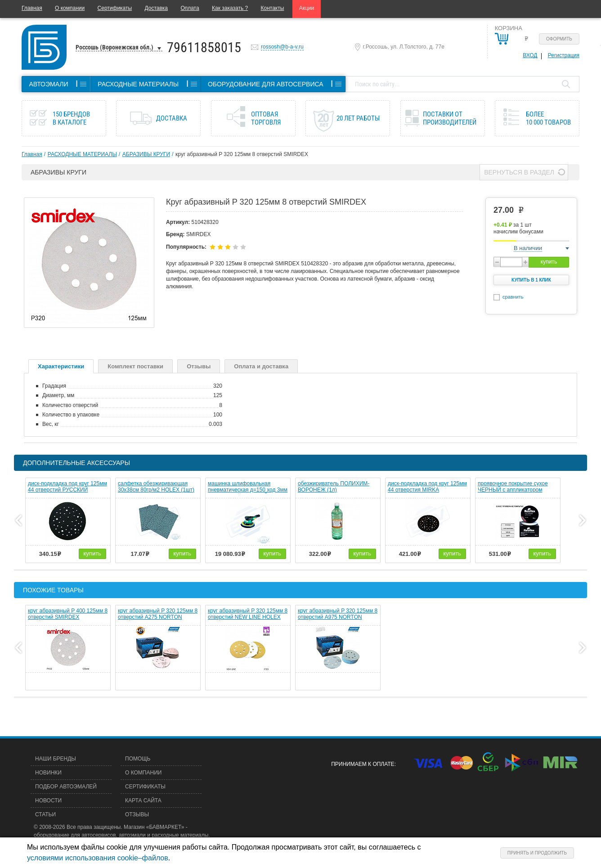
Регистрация (564, 55)
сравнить (513, 297)
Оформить (559, 39)
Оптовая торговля (266, 118)
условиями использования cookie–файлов (98, 858)
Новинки (48, 773)
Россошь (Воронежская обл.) (114, 47)
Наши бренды (56, 759)
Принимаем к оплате (363, 764)
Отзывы (199, 366)
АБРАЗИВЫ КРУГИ (146, 154)
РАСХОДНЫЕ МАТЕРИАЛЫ (82, 154)
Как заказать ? (230, 8)
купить (549, 262)
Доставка (156, 8)
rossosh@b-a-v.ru (282, 47)
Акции (307, 8)
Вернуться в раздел (519, 172)
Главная (32, 8)
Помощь (138, 759)
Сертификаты (115, 8)
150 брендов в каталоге (71, 118)
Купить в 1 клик (531, 280)
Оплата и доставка (261, 366)
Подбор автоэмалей (66, 787)
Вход (530, 55)
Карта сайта (143, 801)
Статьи (45, 814)
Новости (48, 801)
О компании (70, 8)
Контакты (273, 8)
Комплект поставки (135, 366)
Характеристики (61, 366)
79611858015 (204, 47)
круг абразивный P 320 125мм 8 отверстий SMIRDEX (242, 154)
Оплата (190, 8)
